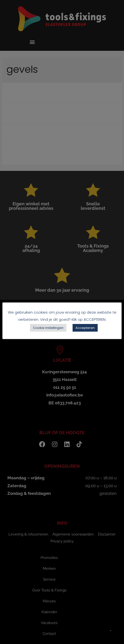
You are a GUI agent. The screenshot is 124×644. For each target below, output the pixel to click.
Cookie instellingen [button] (48, 328)
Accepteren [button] (85, 328)
